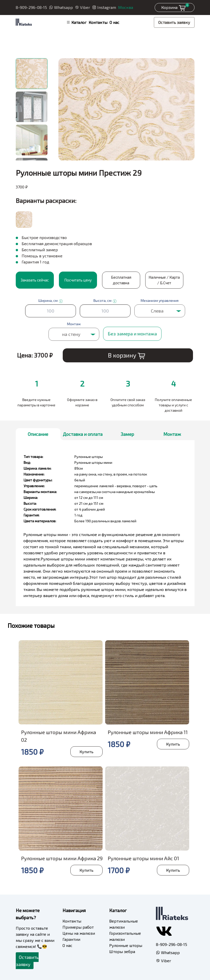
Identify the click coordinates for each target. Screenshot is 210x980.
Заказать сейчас (35, 280)
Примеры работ (78, 927)
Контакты (98, 22)
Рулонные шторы (126, 945)
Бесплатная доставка (121, 280)
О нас (114, 22)
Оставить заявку (174, 22)
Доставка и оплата (83, 434)
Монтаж (172, 434)
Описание (38, 434)
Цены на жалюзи (79, 933)
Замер (127, 434)
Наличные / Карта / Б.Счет (164, 280)
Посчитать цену (78, 280)
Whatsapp (61, 7)
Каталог (76, 22)
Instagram (104, 7)
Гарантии (71, 939)
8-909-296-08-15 (31, 7)
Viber (83, 7)
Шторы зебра (122, 951)
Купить (86, 752)
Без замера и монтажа (132, 334)
